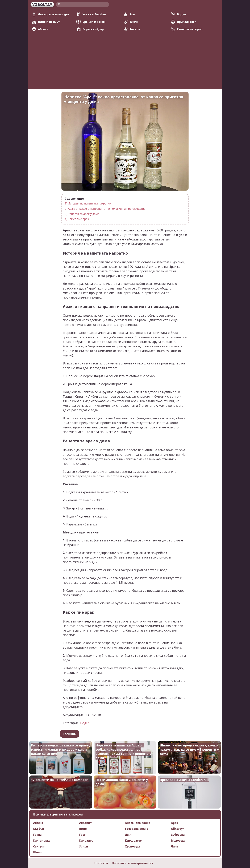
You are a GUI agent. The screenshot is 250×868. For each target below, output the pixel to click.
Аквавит (85, 823)
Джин (131, 22)
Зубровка (178, 835)
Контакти (101, 863)
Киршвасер (133, 841)
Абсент (40, 29)
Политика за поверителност (133, 863)
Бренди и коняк (91, 22)
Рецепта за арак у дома (82, 214)
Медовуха (178, 841)
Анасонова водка (138, 823)
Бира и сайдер (90, 29)
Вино (83, 829)
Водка (178, 14)
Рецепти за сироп (187, 29)
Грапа (37, 835)
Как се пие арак (77, 219)
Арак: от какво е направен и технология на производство (105, 209)
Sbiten (84, 846)
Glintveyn (178, 829)
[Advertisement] (125, 58)
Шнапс (38, 852)
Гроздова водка (137, 829)
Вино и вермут (46, 22)
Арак (175, 823)
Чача (175, 846)
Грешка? (70, 734)
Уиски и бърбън (91, 14)
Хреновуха (133, 846)
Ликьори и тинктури (50, 14)
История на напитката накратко (88, 203)
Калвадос (86, 841)
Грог (82, 835)
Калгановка (42, 841)
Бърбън (39, 829)
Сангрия (39, 846)
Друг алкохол (184, 22)
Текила (132, 29)
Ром (130, 14)
